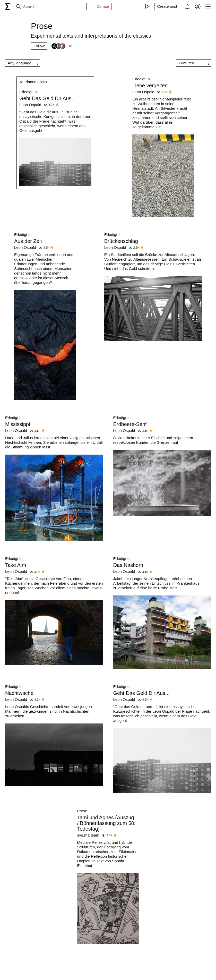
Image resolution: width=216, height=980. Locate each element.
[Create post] (167, 6)
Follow (39, 46)
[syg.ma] (8, 6)
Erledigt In (28, 92)
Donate (103, 6)
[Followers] (62, 46)
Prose (82, 811)
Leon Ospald (30, 105)
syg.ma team (88, 835)
